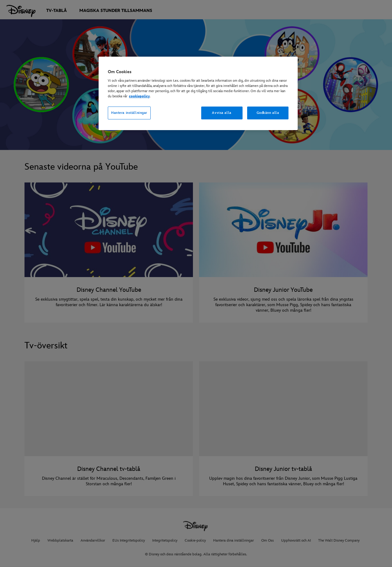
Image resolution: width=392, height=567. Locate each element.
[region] (198, 93)
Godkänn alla (268, 113)
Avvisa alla (222, 113)
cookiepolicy (139, 96)
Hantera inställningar (129, 113)
